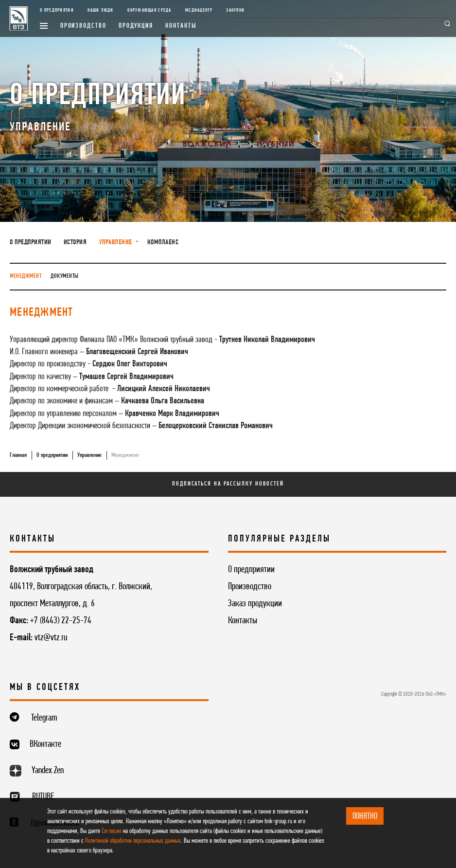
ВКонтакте (45, 744)
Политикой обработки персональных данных (133, 841)
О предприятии (57, 10)
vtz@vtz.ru (51, 638)
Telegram (44, 718)
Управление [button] (117, 243)
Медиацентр (199, 10)
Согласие (112, 831)
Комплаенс (163, 243)
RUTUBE (43, 797)
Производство (83, 26)
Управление (89, 455)
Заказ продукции (255, 604)
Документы (65, 276)
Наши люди (100, 10)
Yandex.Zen (48, 771)
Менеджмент (26, 276)
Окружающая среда (149, 10)
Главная (18, 455)
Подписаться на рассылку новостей (228, 484)
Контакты (181, 26)
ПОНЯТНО (365, 817)
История (75, 243)
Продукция (136, 26)
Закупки (235, 10)
